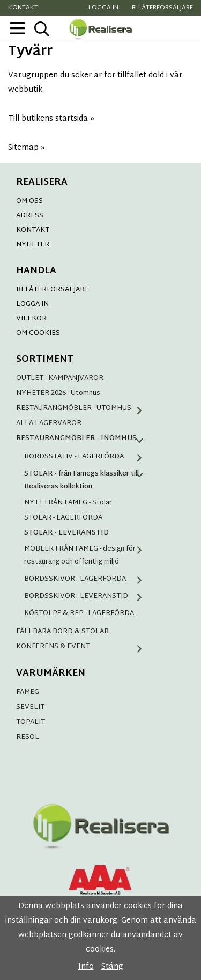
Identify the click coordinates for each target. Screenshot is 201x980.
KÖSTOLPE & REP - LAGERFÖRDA (79, 613)
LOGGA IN (32, 304)
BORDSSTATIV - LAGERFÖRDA (87, 457)
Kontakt (23, 8)
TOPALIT (31, 722)
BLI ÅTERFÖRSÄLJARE (53, 290)
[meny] (17, 28)
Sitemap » (27, 148)
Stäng (112, 967)
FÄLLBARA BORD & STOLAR (62, 632)
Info (86, 967)
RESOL (28, 737)
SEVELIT (30, 707)
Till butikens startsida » (51, 119)
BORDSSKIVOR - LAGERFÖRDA (87, 579)
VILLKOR (31, 319)
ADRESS (30, 216)
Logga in (103, 8)
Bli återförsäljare (162, 8)
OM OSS (29, 201)
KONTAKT (33, 230)
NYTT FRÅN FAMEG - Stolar (68, 503)
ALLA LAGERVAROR (49, 423)
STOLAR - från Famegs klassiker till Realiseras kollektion (87, 480)
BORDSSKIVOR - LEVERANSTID (87, 596)
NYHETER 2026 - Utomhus (58, 393)
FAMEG (28, 692)
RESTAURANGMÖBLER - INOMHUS (83, 438)
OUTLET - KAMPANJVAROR (60, 378)
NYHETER (33, 245)
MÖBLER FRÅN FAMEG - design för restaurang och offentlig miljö (87, 555)
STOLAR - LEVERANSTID (66, 533)
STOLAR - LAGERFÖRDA (63, 518)
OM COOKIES (38, 333)
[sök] (42, 29)
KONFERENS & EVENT (83, 647)
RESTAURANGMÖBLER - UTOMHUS (83, 408)
